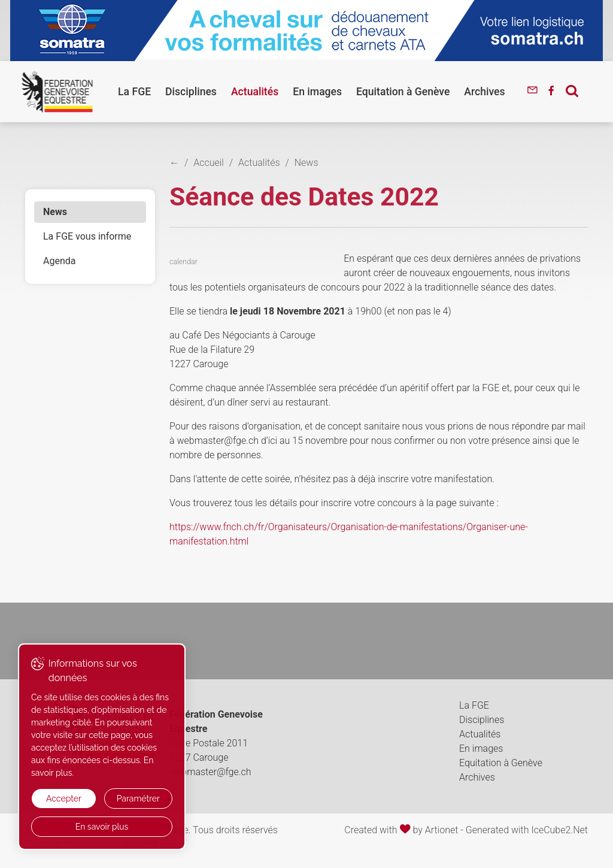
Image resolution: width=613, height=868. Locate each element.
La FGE (134, 92)
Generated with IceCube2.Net (527, 830)
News (55, 212)
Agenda (59, 261)
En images (317, 92)
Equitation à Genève (403, 92)
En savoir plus (102, 827)
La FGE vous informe (87, 236)
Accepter (64, 799)
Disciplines (191, 92)
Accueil (209, 163)
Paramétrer (138, 799)
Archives (484, 92)
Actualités (255, 92)
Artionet (442, 830)
